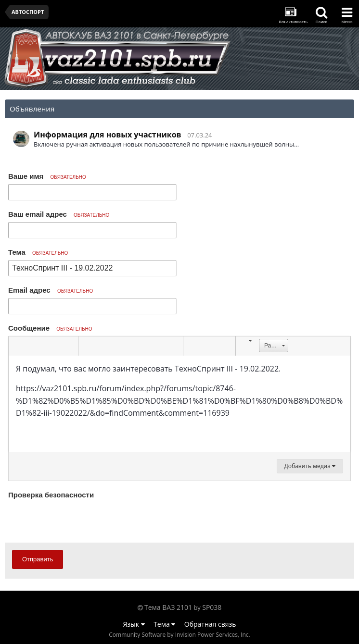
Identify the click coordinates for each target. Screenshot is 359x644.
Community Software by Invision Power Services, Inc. (179, 635)
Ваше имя (47, 176)
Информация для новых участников (108, 135)
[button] (17, 346)
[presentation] (81, 520)
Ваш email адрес (59, 214)
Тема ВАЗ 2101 (168, 607)
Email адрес (51, 290)
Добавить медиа (310, 466)
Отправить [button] (38, 559)
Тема (38, 252)
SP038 (212, 607)
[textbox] (179, 404)
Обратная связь (210, 624)
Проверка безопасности (51, 495)
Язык (134, 624)
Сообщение (50, 328)
